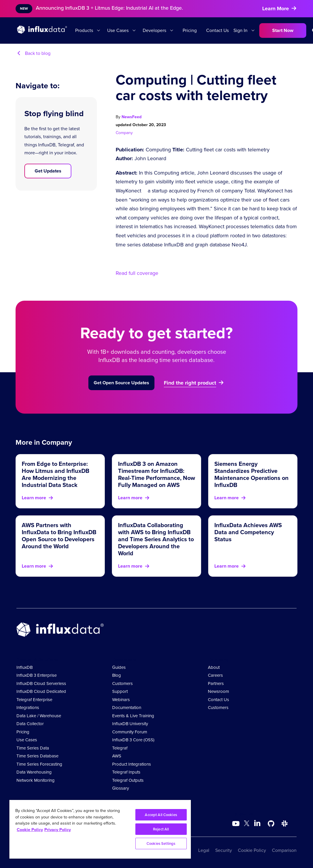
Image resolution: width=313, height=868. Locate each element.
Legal (204, 850)
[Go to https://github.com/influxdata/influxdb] (271, 824)
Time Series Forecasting (39, 764)
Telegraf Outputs (128, 780)
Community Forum (130, 732)
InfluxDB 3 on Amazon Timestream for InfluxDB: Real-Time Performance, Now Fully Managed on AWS (156, 474)
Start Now (283, 30)
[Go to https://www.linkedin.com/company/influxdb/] (258, 823)
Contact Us (217, 30)
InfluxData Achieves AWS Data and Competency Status (248, 532)
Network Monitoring (36, 780)
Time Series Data (33, 748)
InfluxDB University (130, 724)
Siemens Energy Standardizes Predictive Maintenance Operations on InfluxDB (251, 474)
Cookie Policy (252, 850)
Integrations (28, 708)
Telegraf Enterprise (34, 700)
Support (120, 691)
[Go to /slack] (285, 824)
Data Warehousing (34, 772)
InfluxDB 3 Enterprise (37, 675)
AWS (117, 756)
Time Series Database (37, 756)
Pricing (190, 30)
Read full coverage (137, 273)
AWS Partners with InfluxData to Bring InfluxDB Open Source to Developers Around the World (59, 536)
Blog (117, 675)
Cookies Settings (161, 844)
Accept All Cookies (161, 815)
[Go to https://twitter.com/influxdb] (247, 824)
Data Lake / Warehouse (39, 716)
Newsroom (218, 691)
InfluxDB (25, 667)
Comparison (284, 850)
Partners (216, 683)
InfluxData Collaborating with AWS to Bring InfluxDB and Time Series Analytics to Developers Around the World (156, 539)
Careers (215, 675)
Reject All (161, 829)
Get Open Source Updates (121, 383)
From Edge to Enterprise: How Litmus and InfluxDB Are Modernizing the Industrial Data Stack (55, 474)
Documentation (127, 708)
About (214, 667)
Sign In (240, 30)
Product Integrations (132, 764)
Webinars (121, 700)
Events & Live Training (133, 716)
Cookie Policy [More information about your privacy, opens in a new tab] (30, 830)
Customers (122, 683)
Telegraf (120, 748)
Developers (154, 30)
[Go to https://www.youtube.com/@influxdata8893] (237, 824)
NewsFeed (132, 117)
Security (224, 850)
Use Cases (118, 30)
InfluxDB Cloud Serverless (41, 683)
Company (124, 133)
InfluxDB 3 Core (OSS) (133, 740)
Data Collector (30, 724)
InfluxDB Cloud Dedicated (41, 691)
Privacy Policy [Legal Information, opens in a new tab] (58, 830)
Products (84, 30)
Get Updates (48, 171)
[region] (100, 829)
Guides (119, 667)
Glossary (121, 788)
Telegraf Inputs (126, 772)
